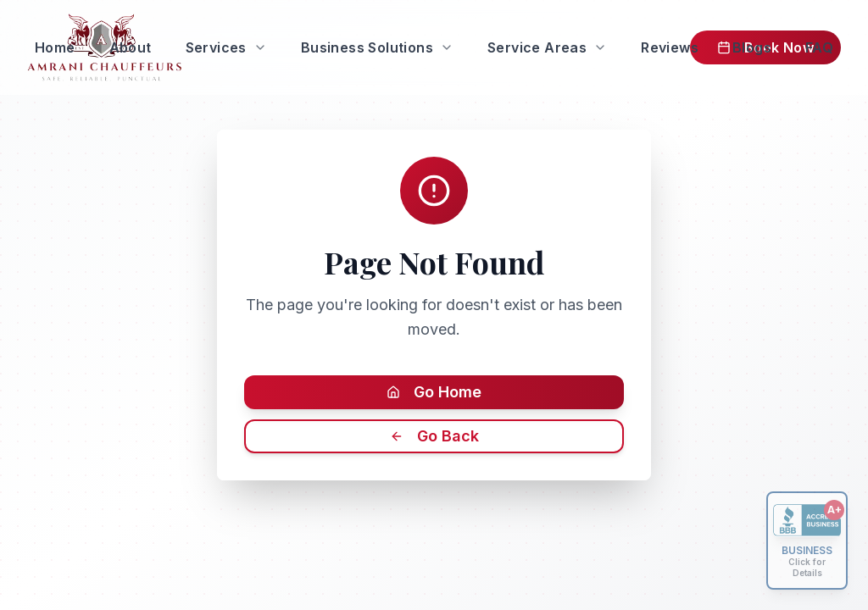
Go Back (434, 436)
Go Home (434, 392)
